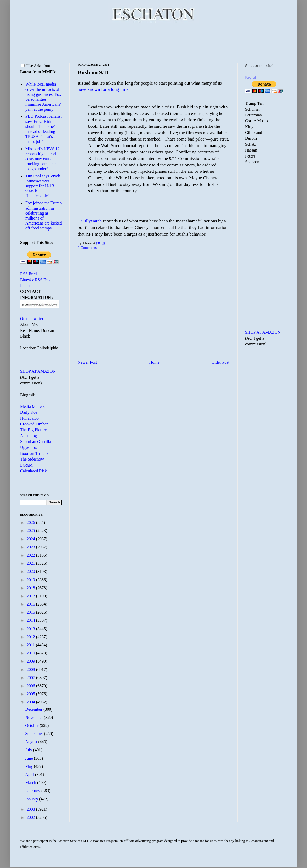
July (29, 750)
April (30, 774)
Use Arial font (36, 66)
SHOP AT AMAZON (38, 371)
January (32, 799)
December (34, 709)
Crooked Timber (34, 424)
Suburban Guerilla (36, 442)
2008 (31, 670)
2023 (31, 547)
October (32, 726)
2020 (31, 571)
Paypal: (251, 78)
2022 (31, 555)
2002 (31, 817)
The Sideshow (32, 459)
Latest (25, 286)
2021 (31, 563)
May (29, 766)
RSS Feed (29, 274)
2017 (31, 596)
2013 (31, 629)
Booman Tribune (34, 453)
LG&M (26, 465)
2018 (31, 588)
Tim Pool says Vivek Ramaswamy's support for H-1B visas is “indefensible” (43, 186)
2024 (31, 539)
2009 (31, 661)
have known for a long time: (104, 89)
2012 (31, 637)
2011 (31, 645)
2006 (31, 686)
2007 (31, 678)
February (33, 791)
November (35, 717)
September (35, 734)
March (31, 783)
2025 (31, 531)
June (29, 758)
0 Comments (87, 248)
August (32, 742)
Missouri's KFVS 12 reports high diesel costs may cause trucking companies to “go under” (42, 159)
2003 (31, 809)
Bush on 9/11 (93, 72)
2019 (31, 580)
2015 (31, 612)
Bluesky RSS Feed (36, 280)
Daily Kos (29, 412)
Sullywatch (91, 221)
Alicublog (29, 436)
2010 (31, 653)
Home (154, 362)
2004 (31, 702)
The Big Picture (33, 430)
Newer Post (87, 362)
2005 (31, 694)
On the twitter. (32, 319)
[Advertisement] (153, 42)
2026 (31, 522)
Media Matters (32, 407)
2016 (31, 604)
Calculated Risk (33, 471)
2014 (31, 620)
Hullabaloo (29, 418)
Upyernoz (28, 447)
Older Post (220, 362)
